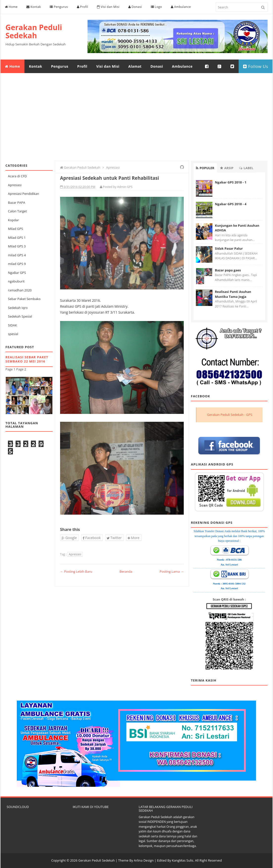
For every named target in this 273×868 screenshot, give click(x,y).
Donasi (135, 7)
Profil (83, 7)
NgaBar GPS (17, 273)
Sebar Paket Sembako (24, 299)
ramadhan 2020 (20, 290)
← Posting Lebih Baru (76, 571)
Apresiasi (15, 185)
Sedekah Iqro (18, 308)
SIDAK (12, 325)
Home (11, 7)
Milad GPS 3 (17, 246)
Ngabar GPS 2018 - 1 (231, 182)
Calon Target (17, 211)
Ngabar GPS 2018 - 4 (231, 204)
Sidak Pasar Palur (229, 248)
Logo (156, 7)
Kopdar (13, 220)
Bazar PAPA (17, 202)
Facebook (92, 538)
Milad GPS (15, 229)
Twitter (114, 538)
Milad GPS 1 (17, 238)
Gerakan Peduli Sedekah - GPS (230, 415)
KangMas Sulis (183, 860)
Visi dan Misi (108, 7)
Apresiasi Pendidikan (23, 194)
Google (69, 538)
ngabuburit (16, 281)
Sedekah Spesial (20, 316)
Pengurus (59, 7)
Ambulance (181, 7)
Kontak (34, 7)
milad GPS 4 (17, 255)
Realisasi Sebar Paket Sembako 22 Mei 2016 (27, 359)
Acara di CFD (17, 176)
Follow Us (256, 66)
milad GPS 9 (17, 264)
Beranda (126, 571)
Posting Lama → (172, 571)
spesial (13, 334)
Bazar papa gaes (228, 270)
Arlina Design (144, 860)
